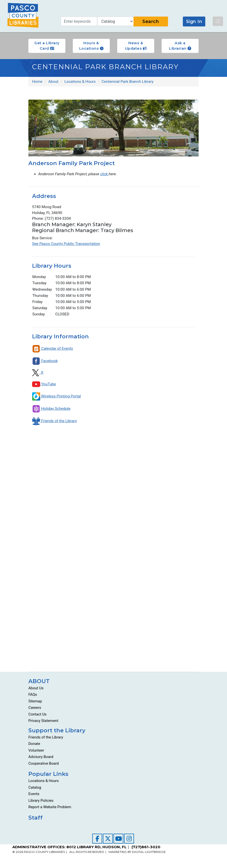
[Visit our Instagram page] (129, 841)
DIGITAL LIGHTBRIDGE (149, 854)
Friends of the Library (55, 423)
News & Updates (136, 46)
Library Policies (41, 803)
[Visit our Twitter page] (108, 841)
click (106, 174)
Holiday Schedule (52, 411)
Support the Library (57, 733)
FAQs (33, 697)
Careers (35, 710)
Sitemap (35, 703)
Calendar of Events (53, 351)
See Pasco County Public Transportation (67, 245)
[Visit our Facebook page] (97, 841)
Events (34, 796)
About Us (36, 690)
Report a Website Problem (50, 809)
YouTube (44, 386)
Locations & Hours (44, 783)
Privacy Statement (43, 723)
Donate (34, 746)
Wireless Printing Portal (57, 399)
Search (151, 21)
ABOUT (39, 683)
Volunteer (36, 753)
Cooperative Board (44, 766)
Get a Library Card (47, 46)
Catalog (35, 790)
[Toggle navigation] (218, 21)
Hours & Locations (91, 46)
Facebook (45, 363)
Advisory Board (41, 759)
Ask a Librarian (180, 46)
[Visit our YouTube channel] (118, 841)
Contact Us (38, 716)
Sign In (194, 21)
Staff (36, 820)
